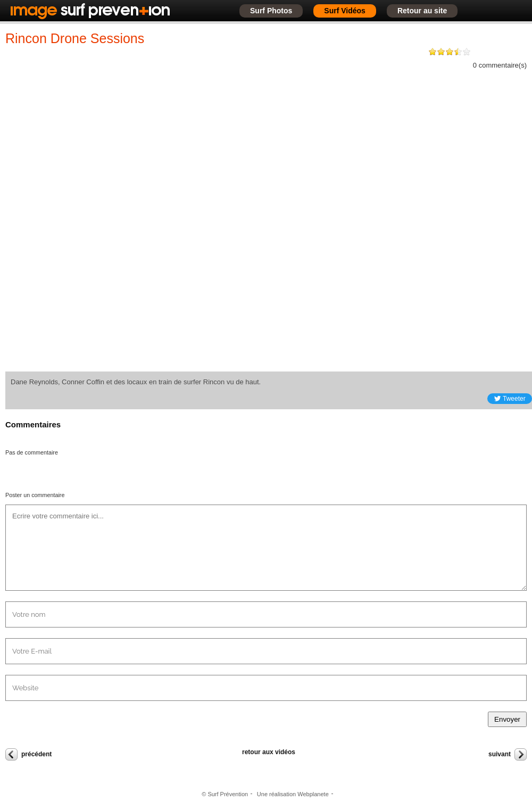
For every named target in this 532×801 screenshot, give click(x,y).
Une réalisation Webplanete (293, 794)
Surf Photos (271, 11)
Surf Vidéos (345, 11)
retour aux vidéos (269, 752)
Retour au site (422, 11)
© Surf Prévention (225, 794)
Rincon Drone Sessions (75, 38)
